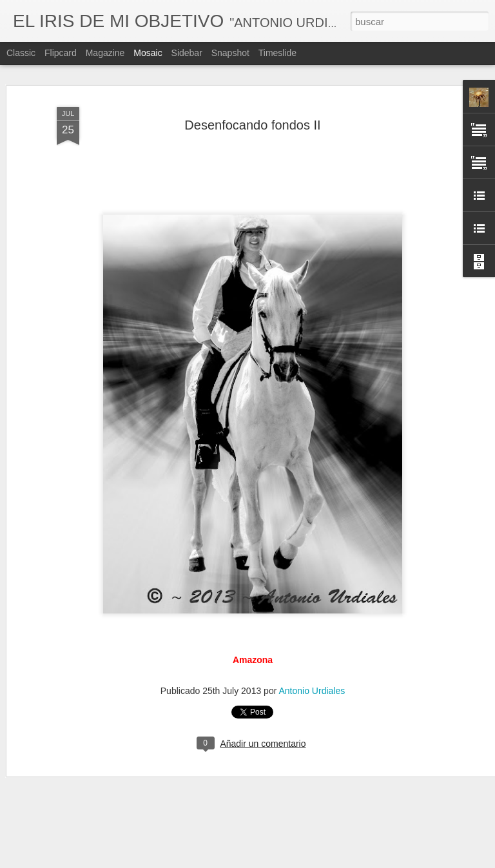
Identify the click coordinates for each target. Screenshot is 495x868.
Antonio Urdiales (312, 691)
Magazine (105, 53)
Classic (21, 53)
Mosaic (148, 53)
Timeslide (277, 53)
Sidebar (187, 53)
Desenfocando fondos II (252, 125)
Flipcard (61, 53)
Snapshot (230, 53)
